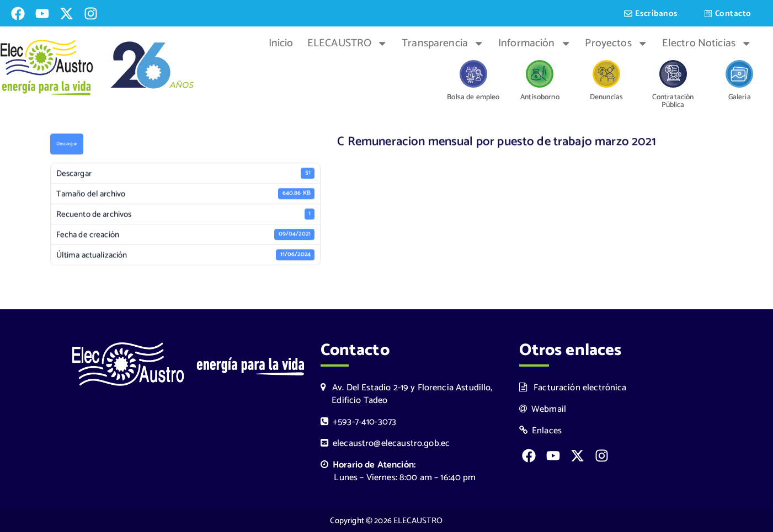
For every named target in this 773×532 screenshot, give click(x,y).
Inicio (281, 44)
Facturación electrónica (573, 388)
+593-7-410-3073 (359, 422)
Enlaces (541, 431)
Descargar (67, 145)
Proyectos (616, 44)
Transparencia (443, 44)
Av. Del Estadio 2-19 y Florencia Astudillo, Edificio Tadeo (407, 394)
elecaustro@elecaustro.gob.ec (385, 444)
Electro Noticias (707, 44)
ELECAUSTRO (348, 44)
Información (535, 44)
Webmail (543, 409)
